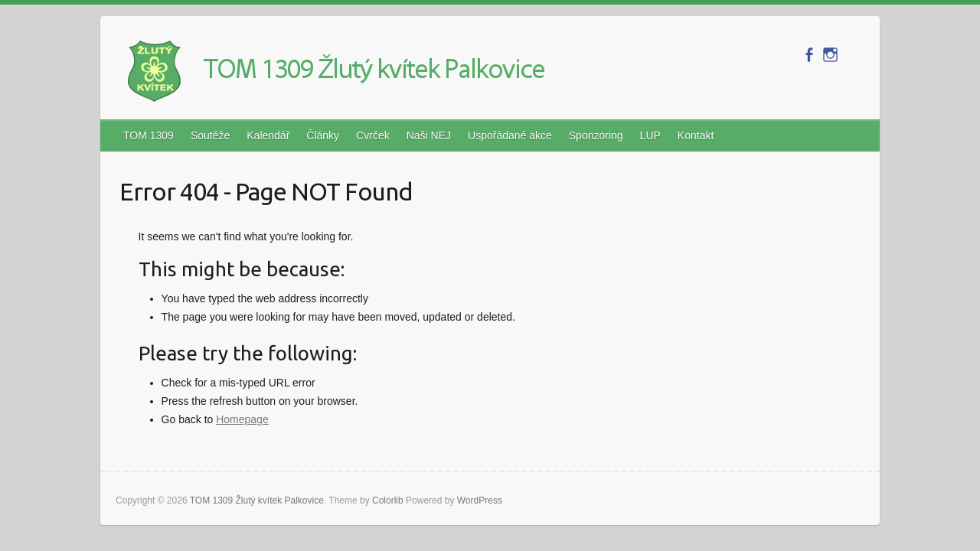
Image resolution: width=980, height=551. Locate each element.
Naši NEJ (429, 135)
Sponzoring (596, 135)
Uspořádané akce (510, 135)
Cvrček (373, 135)
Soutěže (210, 135)
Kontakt (696, 135)
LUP (650, 135)
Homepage (242, 419)
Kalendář (268, 135)
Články (323, 135)
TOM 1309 (149, 135)
